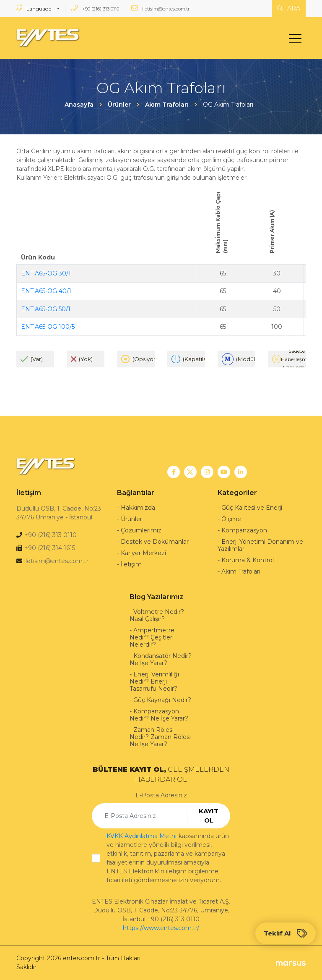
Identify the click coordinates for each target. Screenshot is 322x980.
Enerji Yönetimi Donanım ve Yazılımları (260, 545)
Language (34, 8)
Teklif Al (286, 933)
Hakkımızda (138, 508)
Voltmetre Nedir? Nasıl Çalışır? (157, 615)
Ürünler (131, 519)
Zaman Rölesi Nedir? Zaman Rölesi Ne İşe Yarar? (160, 737)
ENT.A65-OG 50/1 (46, 309)
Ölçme (231, 519)
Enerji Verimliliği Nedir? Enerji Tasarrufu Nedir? (154, 681)
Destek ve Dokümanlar (155, 542)
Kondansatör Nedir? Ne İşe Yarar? (161, 659)
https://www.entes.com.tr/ (161, 928)
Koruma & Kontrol (248, 560)
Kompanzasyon (244, 530)
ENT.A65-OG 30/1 (46, 273)
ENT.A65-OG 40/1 (46, 291)
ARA (289, 8)
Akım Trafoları (241, 571)
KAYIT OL (209, 816)
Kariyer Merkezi (143, 553)
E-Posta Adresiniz (161, 795)
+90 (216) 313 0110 (95, 8)
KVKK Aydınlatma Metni (142, 836)
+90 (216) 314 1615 (50, 548)
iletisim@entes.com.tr (160, 8)
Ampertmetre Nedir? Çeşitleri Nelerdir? (152, 637)
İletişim (131, 564)
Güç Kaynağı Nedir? (162, 700)
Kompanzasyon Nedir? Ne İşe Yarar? (159, 715)
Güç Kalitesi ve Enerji (252, 508)
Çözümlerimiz (141, 530)
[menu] (297, 40)
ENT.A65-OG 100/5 (48, 327)
